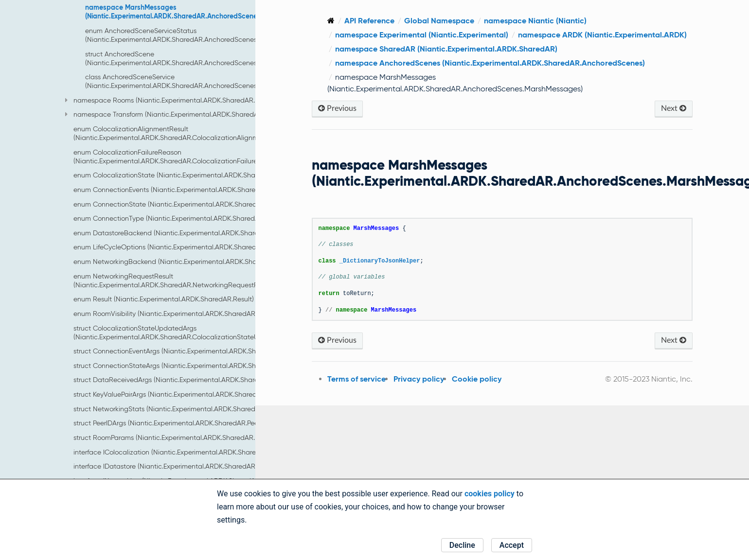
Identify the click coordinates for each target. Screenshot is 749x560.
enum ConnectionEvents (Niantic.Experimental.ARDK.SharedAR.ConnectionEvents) (200, 190)
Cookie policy (477, 379)
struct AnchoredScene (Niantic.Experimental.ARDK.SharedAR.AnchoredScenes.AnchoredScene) (197, 58)
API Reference (369, 21)
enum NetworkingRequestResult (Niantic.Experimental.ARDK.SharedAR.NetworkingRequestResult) (174, 280)
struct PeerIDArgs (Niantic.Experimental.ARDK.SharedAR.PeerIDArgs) (178, 423)
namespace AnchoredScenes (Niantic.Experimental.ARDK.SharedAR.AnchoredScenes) (490, 63)
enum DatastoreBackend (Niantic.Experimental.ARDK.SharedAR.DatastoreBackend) (204, 233)
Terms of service (357, 379)
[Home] (331, 21)
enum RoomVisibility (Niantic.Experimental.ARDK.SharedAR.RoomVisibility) (187, 314)
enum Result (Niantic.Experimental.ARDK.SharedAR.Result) (164, 299)
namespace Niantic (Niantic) (535, 21)
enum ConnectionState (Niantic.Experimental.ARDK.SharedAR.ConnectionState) (197, 204)
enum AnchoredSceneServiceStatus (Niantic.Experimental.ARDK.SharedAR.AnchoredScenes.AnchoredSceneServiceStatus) (219, 35)
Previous (337, 108)
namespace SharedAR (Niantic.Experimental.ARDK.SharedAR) (446, 49)
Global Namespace (439, 21)
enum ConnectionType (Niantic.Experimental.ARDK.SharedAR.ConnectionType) (196, 218)
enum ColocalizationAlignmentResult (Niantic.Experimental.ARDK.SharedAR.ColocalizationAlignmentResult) (181, 133)
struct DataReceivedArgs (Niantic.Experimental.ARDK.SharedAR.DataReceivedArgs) (204, 380)
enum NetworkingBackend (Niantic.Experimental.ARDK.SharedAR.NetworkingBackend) (208, 262)
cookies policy (490, 494)
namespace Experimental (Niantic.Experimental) (422, 35)
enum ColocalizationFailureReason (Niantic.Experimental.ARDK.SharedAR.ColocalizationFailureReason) (178, 157)
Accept (512, 545)
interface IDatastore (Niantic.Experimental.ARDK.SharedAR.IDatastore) (182, 466)
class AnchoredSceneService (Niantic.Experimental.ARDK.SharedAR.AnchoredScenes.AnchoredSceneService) (209, 81)
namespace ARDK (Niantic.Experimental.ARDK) (602, 35)
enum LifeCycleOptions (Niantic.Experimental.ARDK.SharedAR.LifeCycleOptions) (197, 247)
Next (674, 108)
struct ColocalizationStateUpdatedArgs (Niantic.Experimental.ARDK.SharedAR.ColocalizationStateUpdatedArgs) (186, 332)
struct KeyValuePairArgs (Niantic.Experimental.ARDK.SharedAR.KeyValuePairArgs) (198, 394)
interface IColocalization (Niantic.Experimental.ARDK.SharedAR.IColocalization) (196, 452)
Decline (462, 545)
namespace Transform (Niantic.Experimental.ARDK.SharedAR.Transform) (180, 114)
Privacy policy (419, 379)
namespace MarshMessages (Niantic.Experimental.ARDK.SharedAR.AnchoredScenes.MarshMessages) (201, 12)
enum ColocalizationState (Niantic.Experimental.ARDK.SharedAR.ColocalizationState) (206, 175)
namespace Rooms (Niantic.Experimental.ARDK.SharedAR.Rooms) (171, 100)
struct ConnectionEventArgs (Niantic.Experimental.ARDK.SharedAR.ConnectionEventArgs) (211, 351)
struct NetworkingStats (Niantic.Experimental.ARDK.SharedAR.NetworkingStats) (196, 409)
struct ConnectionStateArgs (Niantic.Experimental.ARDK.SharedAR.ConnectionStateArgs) (211, 366)
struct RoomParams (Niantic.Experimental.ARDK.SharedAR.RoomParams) (186, 437)
